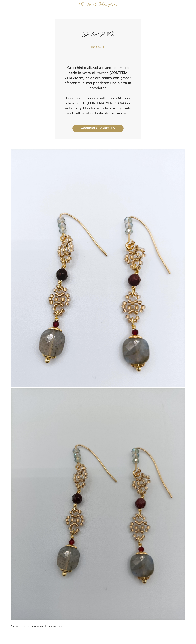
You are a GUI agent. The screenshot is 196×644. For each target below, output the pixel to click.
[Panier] (188, 5)
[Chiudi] (5, 5)
